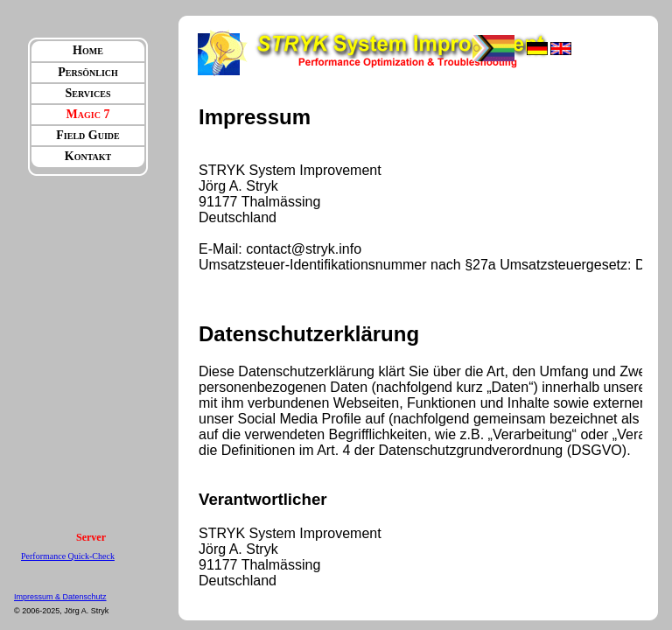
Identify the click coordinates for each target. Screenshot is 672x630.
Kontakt (88, 156)
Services (88, 93)
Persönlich (88, 72)
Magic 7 (88, 114)
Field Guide (87, 135)
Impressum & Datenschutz (60, 597)
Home (88, 50)
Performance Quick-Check (68, 556)
